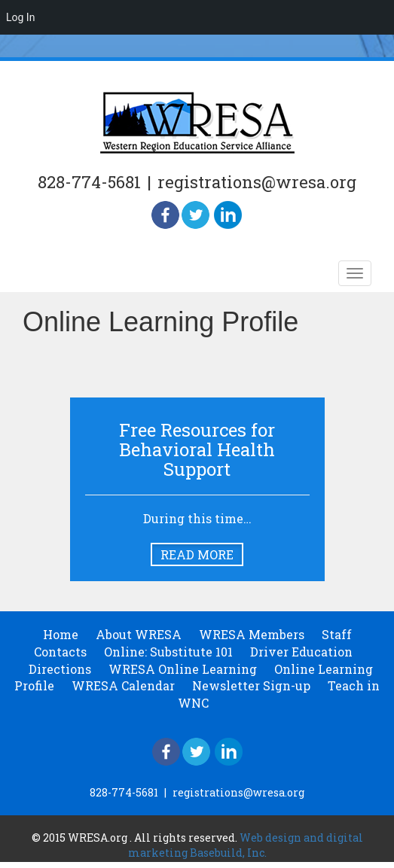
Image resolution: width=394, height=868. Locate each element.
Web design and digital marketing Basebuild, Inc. (246, 845)
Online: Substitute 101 (168, 652)
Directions (60, 669)
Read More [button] (197, 554)
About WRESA (139, 634)
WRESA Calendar (123, 685)
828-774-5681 (89, 182)
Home (61, 634)
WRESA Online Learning (183, 669)
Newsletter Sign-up (251, 685)
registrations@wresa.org (257, 182)
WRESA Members (252, 634)
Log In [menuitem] (20, 17)
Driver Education (301, 652)
